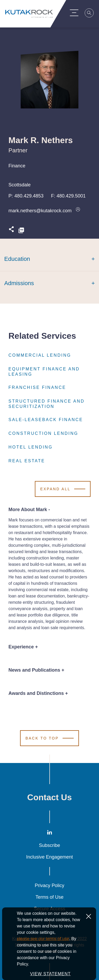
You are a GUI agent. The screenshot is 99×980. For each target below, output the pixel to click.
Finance (17, 166)
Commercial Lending (40, 355)
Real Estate (27, 461)
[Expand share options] (11, 231)
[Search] (92, 14)
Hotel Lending (30, 447)
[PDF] (21, 231)
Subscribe (49, 845)
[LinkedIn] (50, 833)
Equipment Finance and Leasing (49, 372)
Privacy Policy (49, 885)
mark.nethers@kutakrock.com (40, 211)
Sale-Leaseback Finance (46, 420)
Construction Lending (43, 434)
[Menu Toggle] (77, 13)
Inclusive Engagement (49, 857)
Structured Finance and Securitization (49, 404)
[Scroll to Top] (49, 738)
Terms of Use (49, 897)
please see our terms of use (43, 939)
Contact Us (49, 797)
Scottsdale (20, 185)
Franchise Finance (37, 388)
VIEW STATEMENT (50, 974)
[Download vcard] (78, 211)
